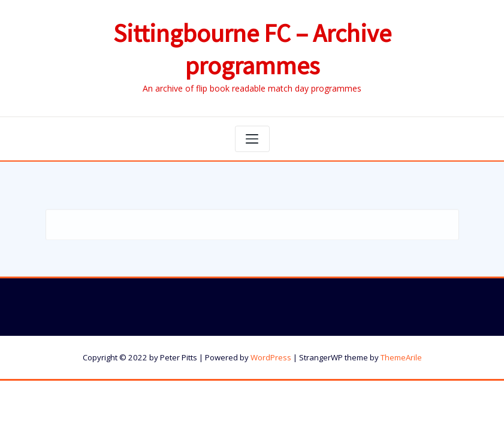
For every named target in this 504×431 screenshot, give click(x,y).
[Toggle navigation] (252, 139)
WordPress (271, 357)
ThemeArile (401, 357)
